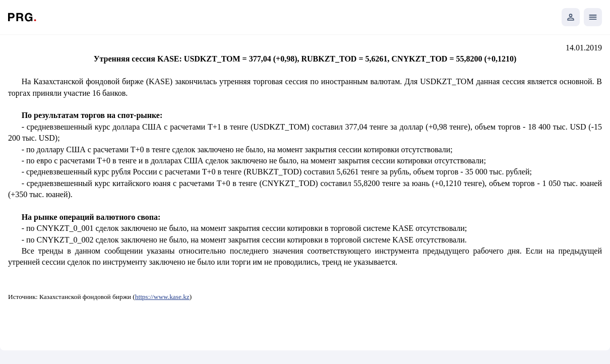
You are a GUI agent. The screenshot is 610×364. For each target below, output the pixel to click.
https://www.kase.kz (162, 297)
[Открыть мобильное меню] (593, 17)
